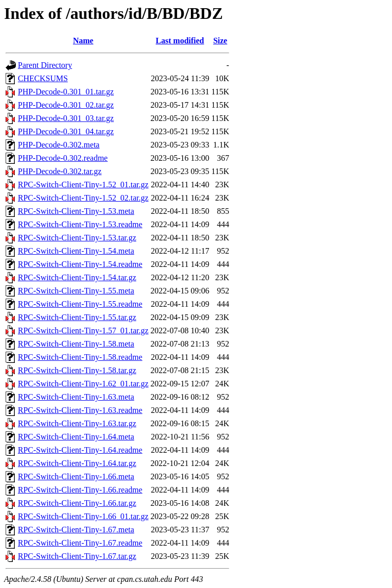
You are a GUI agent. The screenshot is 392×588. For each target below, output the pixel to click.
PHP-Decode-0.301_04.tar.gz (66, 131)
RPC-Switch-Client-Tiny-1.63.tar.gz (77, 423)
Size (220, 41)
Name (83, 41)
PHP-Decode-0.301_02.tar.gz (66, 105)
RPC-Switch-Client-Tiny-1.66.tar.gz (77, 503)
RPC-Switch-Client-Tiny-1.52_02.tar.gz (83, 198)
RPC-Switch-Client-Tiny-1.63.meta (76, 397)
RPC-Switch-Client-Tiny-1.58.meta (76, 344)
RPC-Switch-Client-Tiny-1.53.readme (80, 224)
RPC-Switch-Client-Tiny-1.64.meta (76, 437)
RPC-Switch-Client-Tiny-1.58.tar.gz (77, 370)
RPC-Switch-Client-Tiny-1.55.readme (80, 304)
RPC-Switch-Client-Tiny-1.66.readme (80, 490)
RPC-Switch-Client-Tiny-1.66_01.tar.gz (83, 516)
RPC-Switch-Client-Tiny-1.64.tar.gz (77, 463)
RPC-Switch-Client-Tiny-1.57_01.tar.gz (83, 330)
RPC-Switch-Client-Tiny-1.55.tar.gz (77, 317)
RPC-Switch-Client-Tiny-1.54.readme (80, 264)
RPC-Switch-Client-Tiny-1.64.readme (80, 450)
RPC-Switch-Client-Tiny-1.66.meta (76, 476)
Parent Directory (45, 65)
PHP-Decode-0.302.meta (59, 145)
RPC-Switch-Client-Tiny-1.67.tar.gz (77, 556)
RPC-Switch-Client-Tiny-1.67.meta (76, 530)
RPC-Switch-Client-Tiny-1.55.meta (76, 291)
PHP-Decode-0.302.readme (63, 158)
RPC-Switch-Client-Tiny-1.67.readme (80, 543)
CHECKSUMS (43, 78)
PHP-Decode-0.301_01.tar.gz (66, 92)
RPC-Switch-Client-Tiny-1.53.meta (76, 211)
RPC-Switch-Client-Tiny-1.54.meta (76, 251)
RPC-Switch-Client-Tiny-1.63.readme (80, 410)
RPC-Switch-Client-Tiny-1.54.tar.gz (77, 277)
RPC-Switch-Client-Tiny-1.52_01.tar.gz (83, 185)
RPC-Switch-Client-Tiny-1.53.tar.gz (77, 238)
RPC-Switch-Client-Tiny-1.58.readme (80, 357)
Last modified (180, 41)
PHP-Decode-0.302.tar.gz (60, 171)
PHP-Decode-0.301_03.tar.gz (66, 118)
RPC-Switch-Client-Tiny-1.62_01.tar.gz (83, 384)
